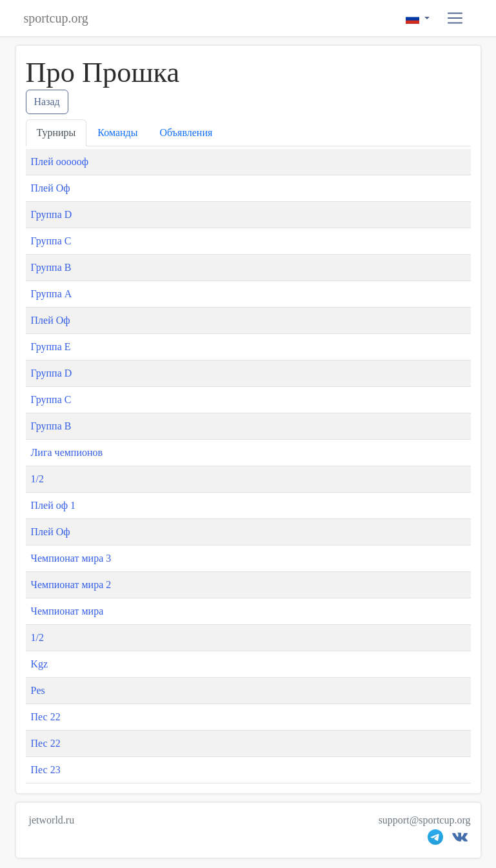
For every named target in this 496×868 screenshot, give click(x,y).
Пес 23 (46, 770)
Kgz (40, 664)
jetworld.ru (52, 820)
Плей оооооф (60, 162)
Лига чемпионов (67, 452)
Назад (47, 102)
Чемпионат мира (67, 611)
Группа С (51, 241)
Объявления (186, 133)
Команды (117, 133)
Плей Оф (51, 188)
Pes (38, 690)
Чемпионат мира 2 (71, 585)
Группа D (52, 214)
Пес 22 (46, 717)
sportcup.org (56, 18)
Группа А (52, 294)
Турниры (56, 133)
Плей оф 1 (54, 505)
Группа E (51, 347)
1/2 (37, 479)
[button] (455, 18)
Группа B (51, 267)
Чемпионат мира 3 (71, 558)
